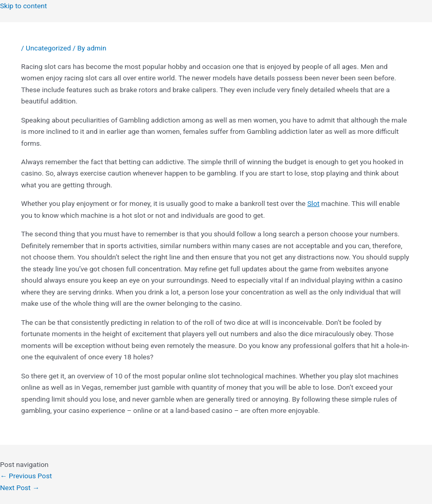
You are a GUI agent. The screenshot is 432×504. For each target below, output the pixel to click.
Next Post (20, 488)
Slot (314, 203)
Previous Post (26, 476)
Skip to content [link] (23, 6)
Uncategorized (48, 48)
